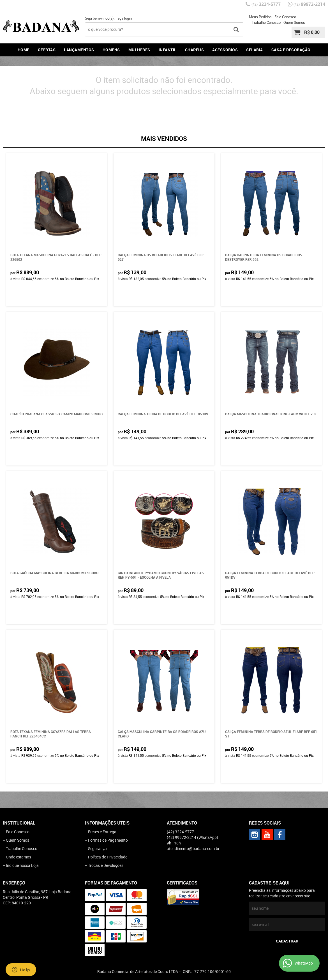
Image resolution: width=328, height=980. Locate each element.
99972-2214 (309, 4)
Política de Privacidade (108, 857)
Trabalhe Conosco (266, 22)
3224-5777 (266, 4)
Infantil (168, 50)
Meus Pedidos (260, 17)
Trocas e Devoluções (106, 865)
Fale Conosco (285, 17)
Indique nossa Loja (22, 865)
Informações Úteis (107, 823)
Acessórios (225, 50)
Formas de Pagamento (108, 840)
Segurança (97, 849)
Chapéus (195, 50)
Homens (111, 50)
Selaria (255, 50)
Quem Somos (294, 22)
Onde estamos (19, 857)
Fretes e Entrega (102, 832)
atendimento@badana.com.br (193, 849)
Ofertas (47, 50)
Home (24, 50)
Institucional (19, 823)
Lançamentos (79, 50)
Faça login (124, 18)
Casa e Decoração (291, 50)
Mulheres (139, 50)
